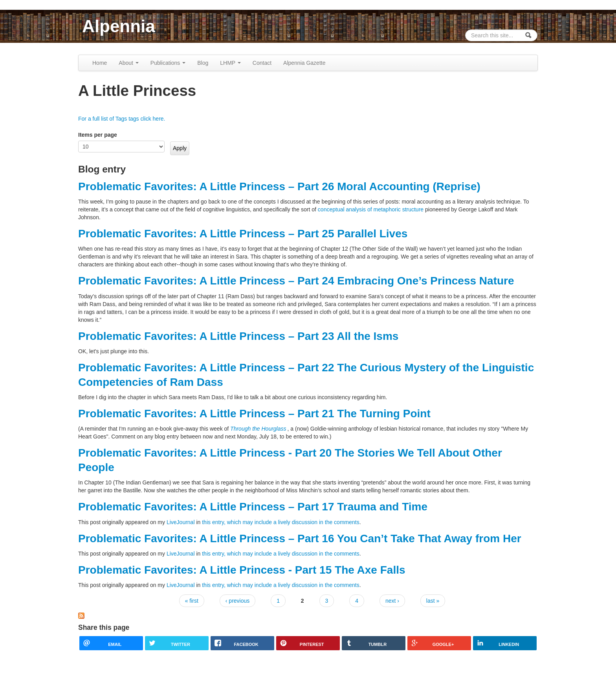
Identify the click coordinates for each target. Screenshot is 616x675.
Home (100, 63)
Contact (262, 63)
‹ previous (237, 601)
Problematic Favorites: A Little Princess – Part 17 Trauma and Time (253, 507)
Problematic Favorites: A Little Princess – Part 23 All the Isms (238, 336)
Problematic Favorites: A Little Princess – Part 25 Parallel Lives (243, 234)
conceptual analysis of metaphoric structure (371, 209)
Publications (168, 63)
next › (392, 601)
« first (192, 601)
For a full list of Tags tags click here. (122, 119)
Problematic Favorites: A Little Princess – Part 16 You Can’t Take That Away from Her (300, 538)
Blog (203, 63)
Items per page (98, 135)
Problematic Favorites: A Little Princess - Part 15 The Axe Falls (242, 570)
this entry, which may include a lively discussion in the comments (280, 522)
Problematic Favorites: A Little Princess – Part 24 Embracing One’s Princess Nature (296, 281)
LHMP (230, 63)
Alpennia (119, 26)
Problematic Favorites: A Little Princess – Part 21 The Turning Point (254, 414)
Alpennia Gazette (304, 63)
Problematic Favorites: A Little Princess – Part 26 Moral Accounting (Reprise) (279, 186)
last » (433, 601)
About (128, 63)
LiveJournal (181, 522)
